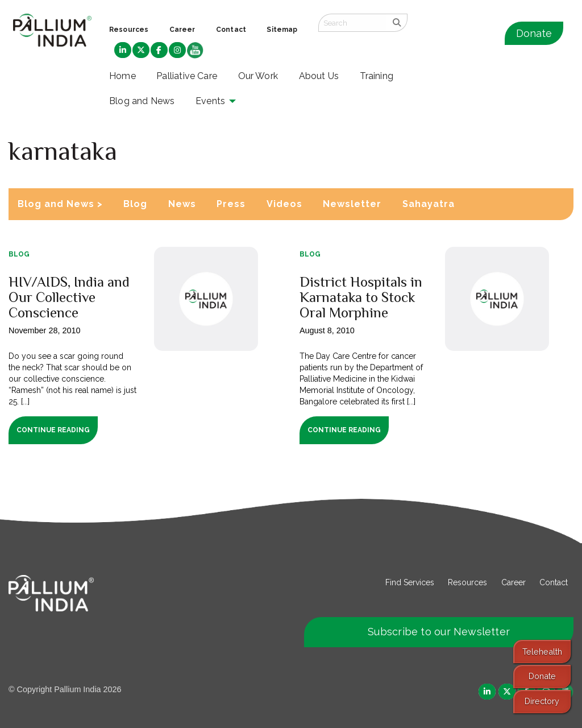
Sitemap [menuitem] (282, 30)
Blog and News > (60, 204)
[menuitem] (123, 51)
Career (514, 582)
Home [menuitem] (122, 76)
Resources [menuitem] (129, 30)
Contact (554, 582)
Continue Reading (53, 430)
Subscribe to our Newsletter (439, 632)
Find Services (410, 582)
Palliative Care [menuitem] (187, 76)
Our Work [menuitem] (258, 76)
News (182, 204)
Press (231, 204)
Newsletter (352, 204)
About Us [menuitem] (319, 76)
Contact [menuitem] (231, 30)
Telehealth (542, 652)
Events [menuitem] (210, 101)
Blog (135, 204)
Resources (467, 582)
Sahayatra (429, 204)
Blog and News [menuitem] (142, 101)
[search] (397, 23)
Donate (534, 33)
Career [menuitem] (182, 30)
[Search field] (352, 23)
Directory (542, 701)
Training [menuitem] (377, 76)
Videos (284, 204)
